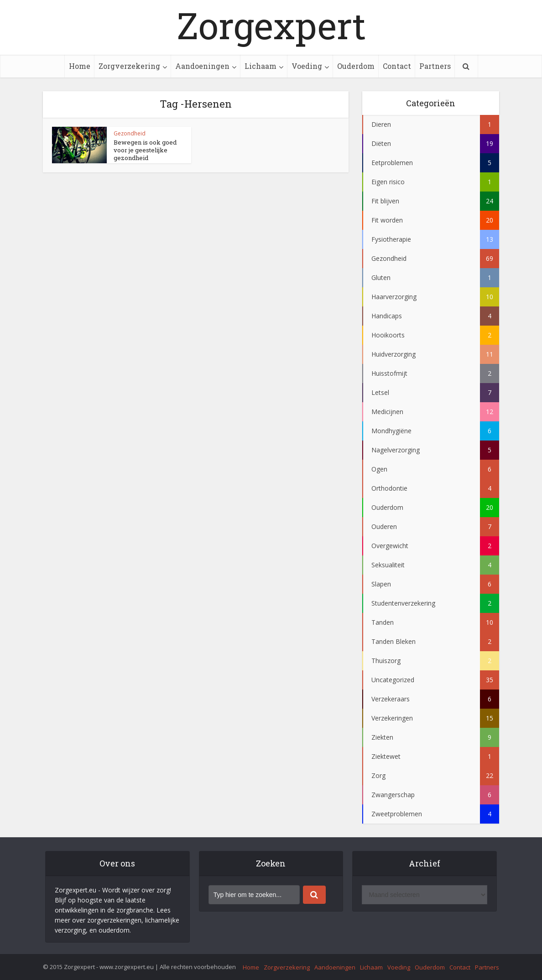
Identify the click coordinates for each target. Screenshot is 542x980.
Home (80, 66)
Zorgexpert (271, 25)
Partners (435, 66)
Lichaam (261, 66)
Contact (397, 66)
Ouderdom (356, 66)
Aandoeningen (202, 66)
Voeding (307, 66)
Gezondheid (130, 133)
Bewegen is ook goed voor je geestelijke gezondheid (145, 150)
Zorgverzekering (129, 66)
